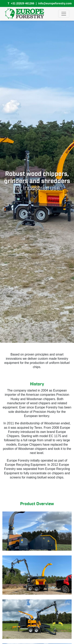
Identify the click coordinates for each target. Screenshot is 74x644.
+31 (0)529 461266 (23, 3)
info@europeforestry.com (55, 3)
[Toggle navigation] (64, 14)
